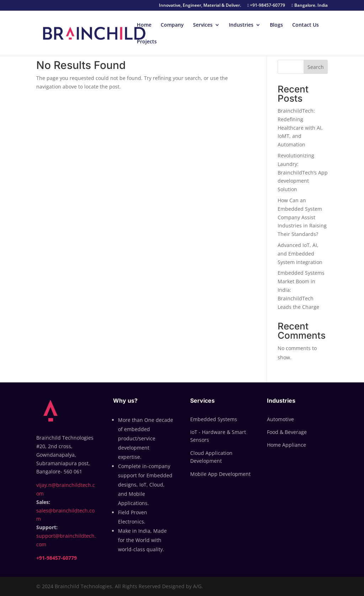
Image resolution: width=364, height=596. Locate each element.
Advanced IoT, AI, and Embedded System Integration (300, 254)
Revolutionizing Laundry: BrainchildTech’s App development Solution (303, 172)
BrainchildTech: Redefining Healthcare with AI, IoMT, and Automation (300, 128)
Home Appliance (287, 445)
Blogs (276, 25)
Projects (147, 42)
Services (203, 25)
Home (144, 25)
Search (316, 67)
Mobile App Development (220, 474)
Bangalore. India (309, 6)
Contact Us (306, 25)
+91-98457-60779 (266, 6)
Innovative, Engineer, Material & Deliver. (200, 6)
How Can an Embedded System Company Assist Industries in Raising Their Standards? (302, 217)
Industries (241, 25)
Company (172, 25)
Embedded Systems (214, 419)
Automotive (280, 419)
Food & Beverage (287, 432)
